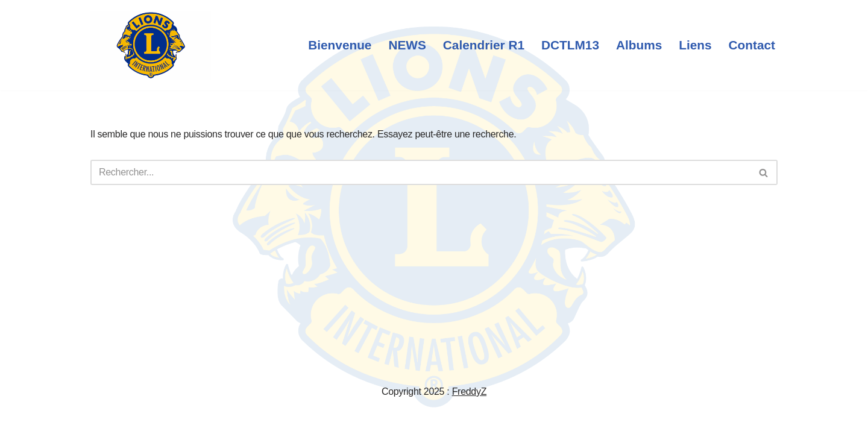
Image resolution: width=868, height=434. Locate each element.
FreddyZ (469, 392)
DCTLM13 (570, 45)
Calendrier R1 (484, 45)
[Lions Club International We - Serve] (151, 45)
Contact (752, 45)
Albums (639, 45)
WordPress (198, 419)
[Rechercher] (420, 172)
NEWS (407, 45)
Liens (695, 45)
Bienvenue (340, 45)
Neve (101, 419)
